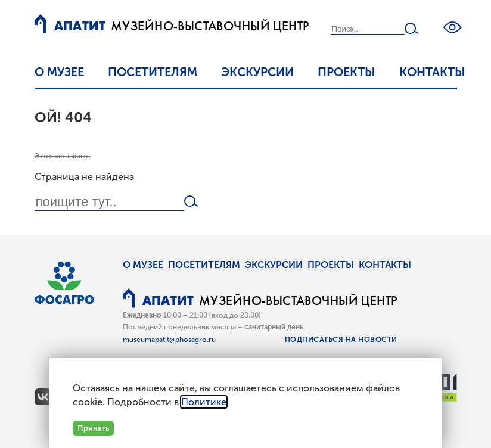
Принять (93, 428)
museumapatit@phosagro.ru (169, 340)
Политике (204, 402)
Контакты (432, 72)
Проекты (347, 72)
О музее (59, 72)
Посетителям (153, 72)
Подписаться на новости (341, 340)
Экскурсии (257, 72)
